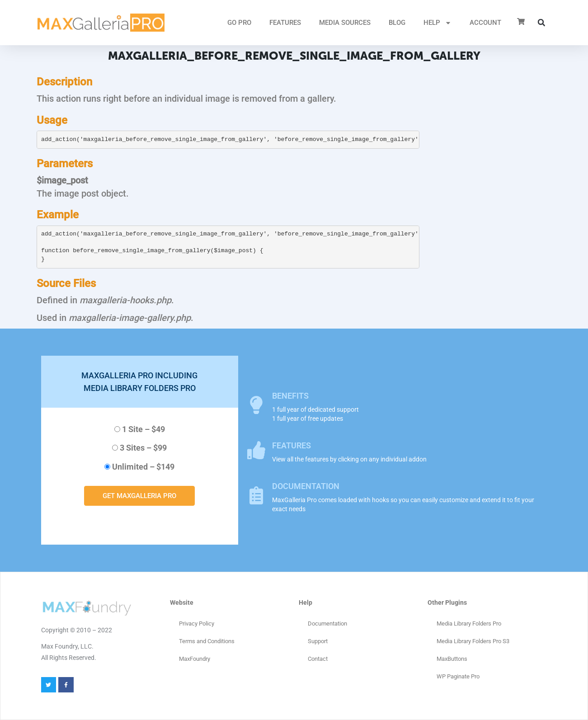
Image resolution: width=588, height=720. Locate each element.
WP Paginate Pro (458, 676)
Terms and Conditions (207, 641)
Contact (318, 659)
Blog (397, 23)
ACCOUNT (485, 23)
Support (318, 641)
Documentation (327, 624)
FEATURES (285, 23)
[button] (541, 23)
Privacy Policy (197, 624)
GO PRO (239, 23)
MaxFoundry (195, 659)
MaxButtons (452, 659)
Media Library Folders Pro (469, 624)
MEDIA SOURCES (345, 23)
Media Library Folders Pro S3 (473, 641)
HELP (437, 23)
